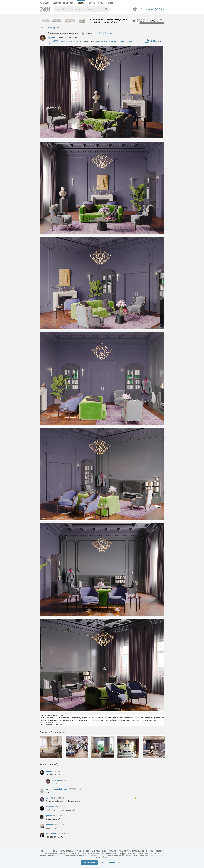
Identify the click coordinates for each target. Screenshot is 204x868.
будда (50, 43)
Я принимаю (89, 862)
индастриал (118, 41)
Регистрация (147, 9)
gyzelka (49, 816)
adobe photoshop (69, 41)
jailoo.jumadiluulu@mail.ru (57, 789)
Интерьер (54, 28)
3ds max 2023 (53, 41)
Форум (101, 3)
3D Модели (45, 3)
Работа (91, 3)
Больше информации (111, 863)
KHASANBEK (51, 834)
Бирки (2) (90, 33)
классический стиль (106, 41)
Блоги (110, 3)
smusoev (50, 771)
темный (78, 41)
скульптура (128, 41)
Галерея (81, 3)
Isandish (50, 825)
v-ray (60, 41)
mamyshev (50, 807)
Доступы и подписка (63, 3)
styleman (51, 38)
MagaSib (50, 798)
